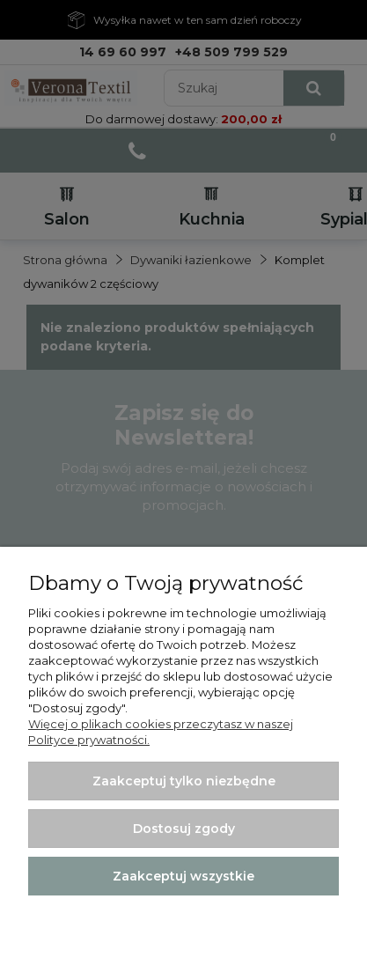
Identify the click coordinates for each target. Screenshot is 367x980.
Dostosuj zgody (184, 829)
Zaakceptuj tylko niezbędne (184, 781)
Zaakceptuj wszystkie (183, 876)
